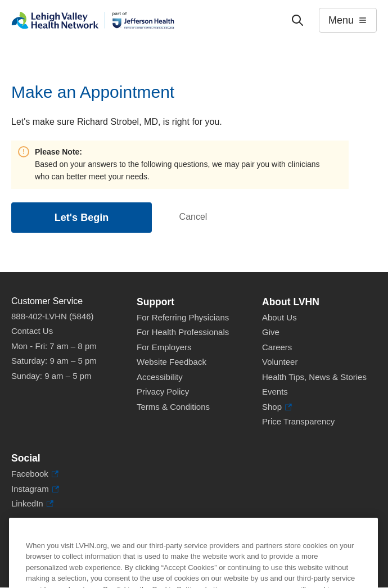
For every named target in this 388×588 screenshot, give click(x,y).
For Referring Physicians (183, 317)
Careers (277, 347)
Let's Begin (82, 218)
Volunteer (280, 362)
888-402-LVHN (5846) (52, 316)
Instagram (35, 489)
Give (271, 332)
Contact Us (32, 331)
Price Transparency (298, 421)
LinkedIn (32, 504)
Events (275, 392)
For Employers (164, 347)
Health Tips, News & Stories (314, 377)
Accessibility (160, 377)
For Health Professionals (183, 332)
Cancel (193, 217)
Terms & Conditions (173, 407)
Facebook (35, 474)
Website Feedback (172, 362)
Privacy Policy (163, 392)
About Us (279, 317)
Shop (277, 407)
